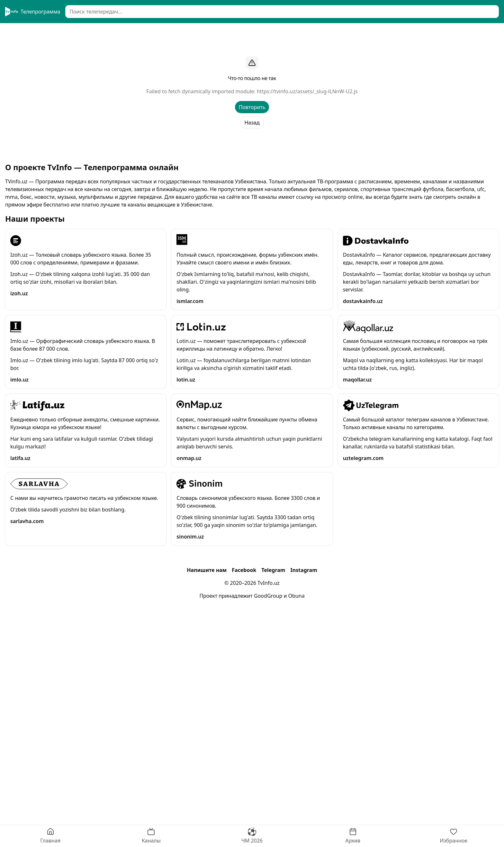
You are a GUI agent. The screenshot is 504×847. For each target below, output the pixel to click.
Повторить (252, 107)
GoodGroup (268, 596)
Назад (252, 123)
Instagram (304, 570)
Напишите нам (207, 570)
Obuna (297, 596)
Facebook (244, 570)
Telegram (273, 570)
